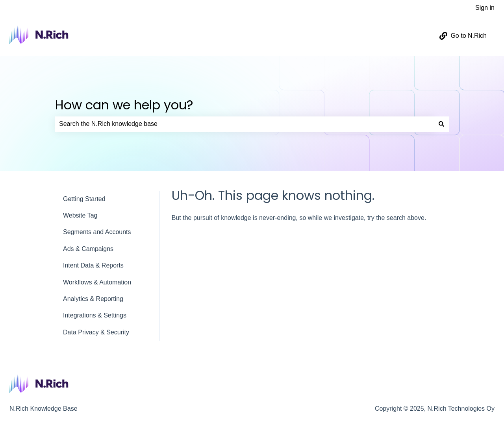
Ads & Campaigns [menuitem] (88, 249)
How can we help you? (124, 105)
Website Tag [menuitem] (80, 215)
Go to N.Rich (463, 36)
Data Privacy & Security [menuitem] (96, 332)
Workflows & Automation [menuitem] (97, 282)
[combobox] (245, 124)
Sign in (485, 8)
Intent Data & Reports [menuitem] (93, 265)
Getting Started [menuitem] (84, 199)
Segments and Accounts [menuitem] (97, 232)
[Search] (441, 124)
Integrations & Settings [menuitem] (95, 315)
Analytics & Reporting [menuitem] (93, 299)
